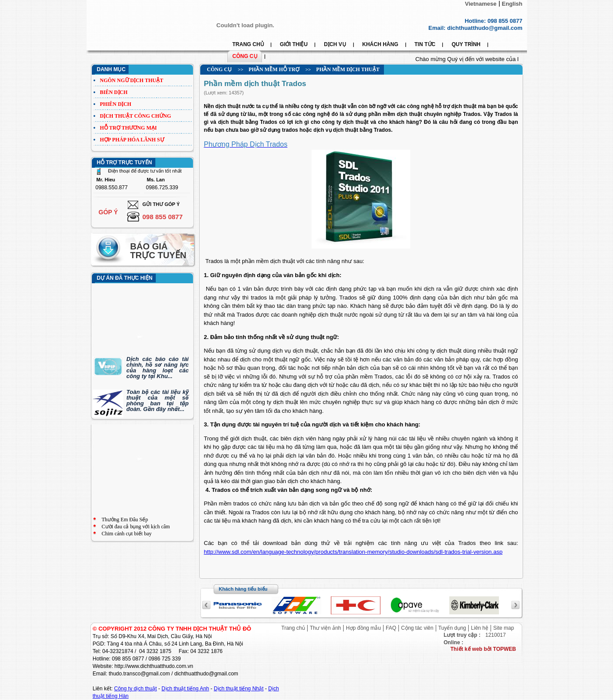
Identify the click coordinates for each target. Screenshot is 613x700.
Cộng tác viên (417, 628)
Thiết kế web (467, 649)
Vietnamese (481, 4)
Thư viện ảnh (325, 628)
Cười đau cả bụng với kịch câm (136, 527)
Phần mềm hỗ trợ (274, 69)
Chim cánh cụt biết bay (127, 534)
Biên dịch (114, 92)
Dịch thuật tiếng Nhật (238, 689)
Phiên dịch (116, 104)
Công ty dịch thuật (135, 689)
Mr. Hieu (106, 180)
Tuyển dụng (452, 628)
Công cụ (220, 69)
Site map (504, 628)
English (512, 4)
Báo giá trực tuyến (158, 251)
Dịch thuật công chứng (136, 116)
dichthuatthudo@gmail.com (485, 28)
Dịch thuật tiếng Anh (185, 689)
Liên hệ (480, 628)
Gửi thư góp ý (161, 204)
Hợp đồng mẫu (363, 628)
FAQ (391, 628)
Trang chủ (293, 628)
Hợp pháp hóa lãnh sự (132, 140)
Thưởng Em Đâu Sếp (125, 520)
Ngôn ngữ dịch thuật (132, 80)
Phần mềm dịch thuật (348, 69)
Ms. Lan (156, 180)
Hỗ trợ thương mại (129, 128)
